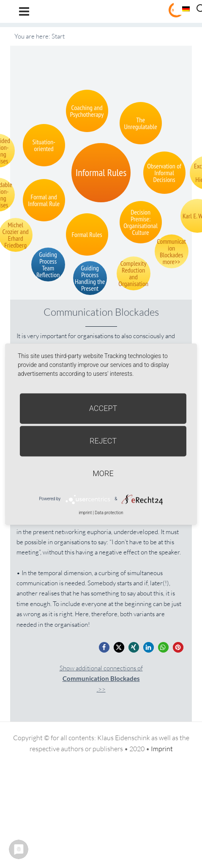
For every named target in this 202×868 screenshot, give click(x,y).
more (103, 473)
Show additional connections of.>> (101, 679)
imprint (85, 513)
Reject (103, 441)
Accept (103, 408)
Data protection (109, 513)
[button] (104, 647)
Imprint (162, 749)
